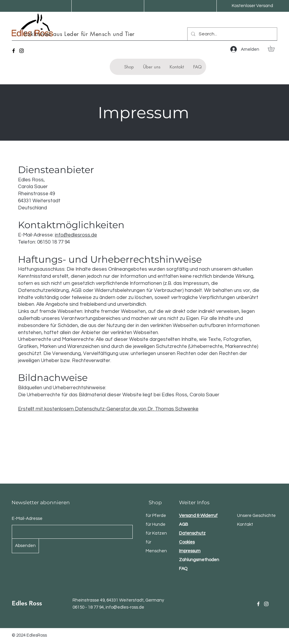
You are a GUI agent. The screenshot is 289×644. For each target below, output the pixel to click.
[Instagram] (22, 51)
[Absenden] (25, 546)
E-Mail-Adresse (27, 519)
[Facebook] (14, 51)
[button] (274, 49)
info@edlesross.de (76, 235)
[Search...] (232, 34)
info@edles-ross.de (125, 607)
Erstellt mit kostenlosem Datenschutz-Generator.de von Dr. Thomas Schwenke (108, 409)
